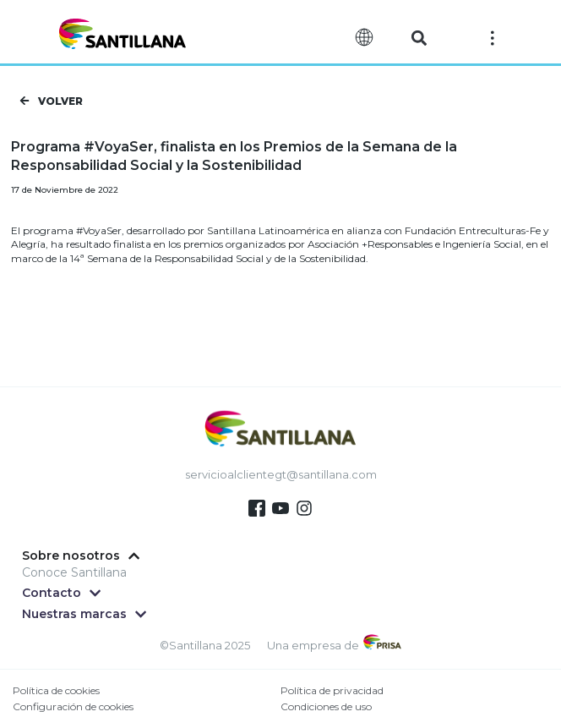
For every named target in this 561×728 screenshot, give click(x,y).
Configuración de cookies (73, 706)
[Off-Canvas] (493, 37)
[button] (419, 38)
